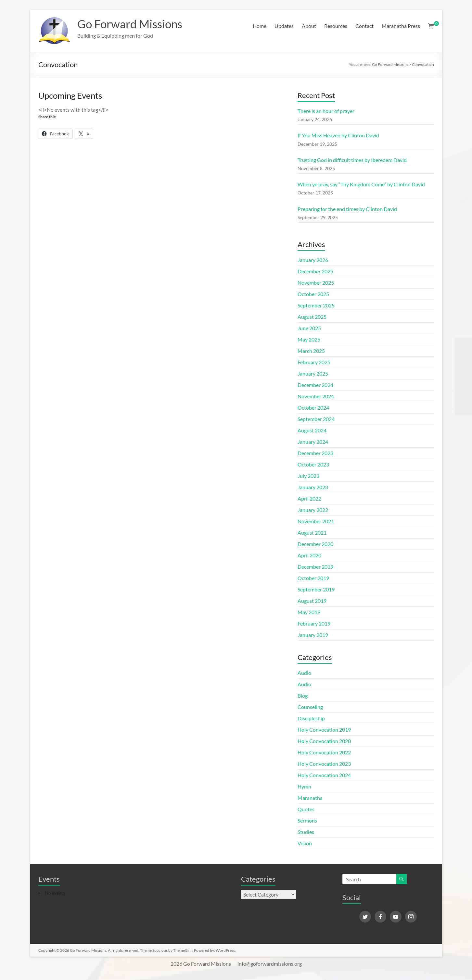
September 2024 (316, 419)
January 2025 (313, 373)
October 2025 (313, 294)
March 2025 (311, 351)
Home (260, 26)
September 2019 (316, 589)
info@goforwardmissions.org (270, 964)
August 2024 (312, 430)
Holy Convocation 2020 (324, 741)
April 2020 (309, 555)
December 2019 (315, 567)
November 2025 (316, 283)
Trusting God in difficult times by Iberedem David (352, 160)
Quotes (306, 809)
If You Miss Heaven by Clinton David (338, 135)
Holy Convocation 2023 (324, 764)
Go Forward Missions (132, 24)
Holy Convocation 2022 (324, 752)
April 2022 (309, 498)
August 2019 (312, 601)
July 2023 (308, 476)
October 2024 (313, 408)
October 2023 (313, 464)
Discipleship (311, 718)
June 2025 (309, 328)
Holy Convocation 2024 (324, 775)
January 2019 (313, 635)
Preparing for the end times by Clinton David (347, 209)
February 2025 (314, 362)
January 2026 (313, 260)
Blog (303, 695)
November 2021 (316, 521)
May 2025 (309, 339)
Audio (304, 673)
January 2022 (313, 510)
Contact (364, 26)
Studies (306, 832)
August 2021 (312, 533)
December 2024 (315, 385)
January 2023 (313, 487)
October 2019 (313, 578)
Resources (336, 26)
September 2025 (316, 305)
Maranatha (310, 798)
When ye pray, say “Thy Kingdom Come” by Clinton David (361, 184)
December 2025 (315, 271)
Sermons (307, 820)
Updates (284, 26)
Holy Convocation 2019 (324, 730)
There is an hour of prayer (326, 111)
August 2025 (312, 317)
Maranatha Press (401, 26)
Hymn (304, 786)
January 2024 (313, 442)
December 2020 (315, 544)
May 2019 (309, 612)
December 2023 (315, 453)
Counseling (310, 707)
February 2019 (314, 623)
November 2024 (316, 396)
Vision (305, 843)
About (309, 26)
